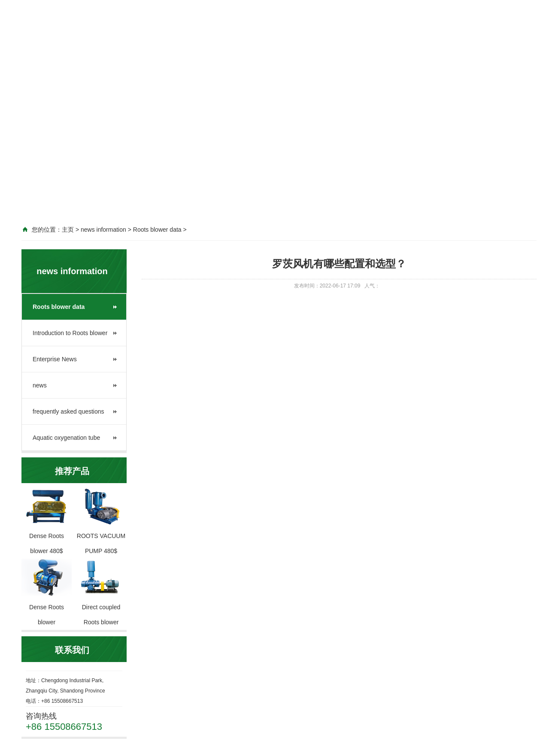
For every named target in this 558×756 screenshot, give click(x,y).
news (40, 385)
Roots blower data (59, 307)
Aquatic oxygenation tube (66, 438)
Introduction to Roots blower (70, 333)
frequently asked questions (68, 411)
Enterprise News (55, 359)
